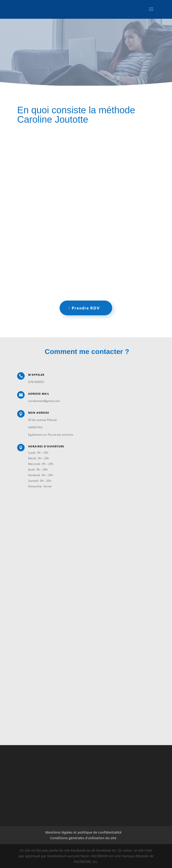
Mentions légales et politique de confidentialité (83, 832)
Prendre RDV (86, 308)
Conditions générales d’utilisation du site (83, 838)
